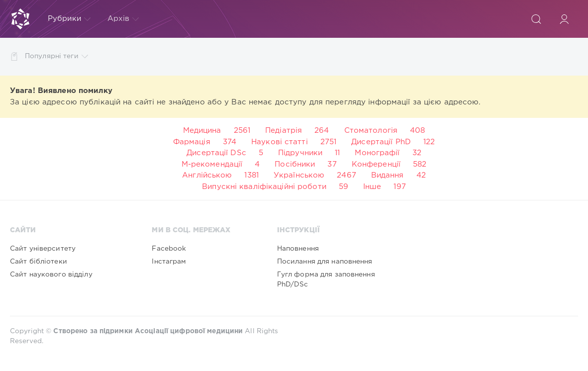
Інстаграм (169, 262)
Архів (123, 19)
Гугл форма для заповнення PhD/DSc (326, 279)
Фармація (192, 142)
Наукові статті (280, 142)
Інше (372, 187)
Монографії (377, 153)
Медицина (202, 131)
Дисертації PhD (381, 142)
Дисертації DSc (216, 153)
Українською (299, 175)
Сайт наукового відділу (51, 275)
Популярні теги (56, 56)
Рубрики (69, 19)
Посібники (295, 164)
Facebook (169, 249)
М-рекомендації (212, 164)
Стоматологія (371, 131)
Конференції (376, 164)
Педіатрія (284, 131)
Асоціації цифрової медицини (189, 331)
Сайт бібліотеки (39, 262)
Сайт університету (43, 249)
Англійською (207, 175)
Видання (388, 175)
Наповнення (298, 249)
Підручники (300, 153)
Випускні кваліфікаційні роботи (264, 187)
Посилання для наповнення (325, 262)
